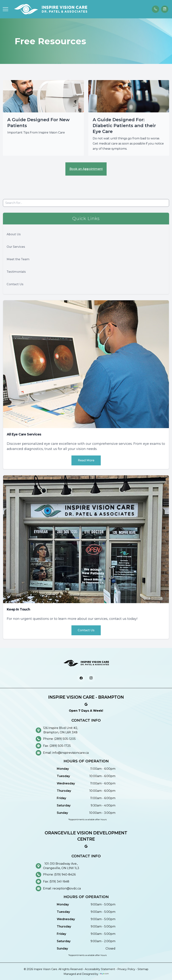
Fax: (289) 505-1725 (57, 746)
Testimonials (16, 272)
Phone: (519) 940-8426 (59, 874)
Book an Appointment (86, 169)
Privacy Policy (126, 969)
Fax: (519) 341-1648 (56, 881)
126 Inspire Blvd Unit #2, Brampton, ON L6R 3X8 (60, 730)
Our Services (16, 247)
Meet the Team (18, 259)
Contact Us (15, 284)
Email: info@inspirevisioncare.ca (66, 753)
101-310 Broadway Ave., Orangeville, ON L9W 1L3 (61, 866)
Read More (86, 460)
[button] (5, 9)
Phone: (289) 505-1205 (59, 739)
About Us (14, 234)
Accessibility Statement (100, 969)
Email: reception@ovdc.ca (62, 888)
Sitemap (143, 969)
